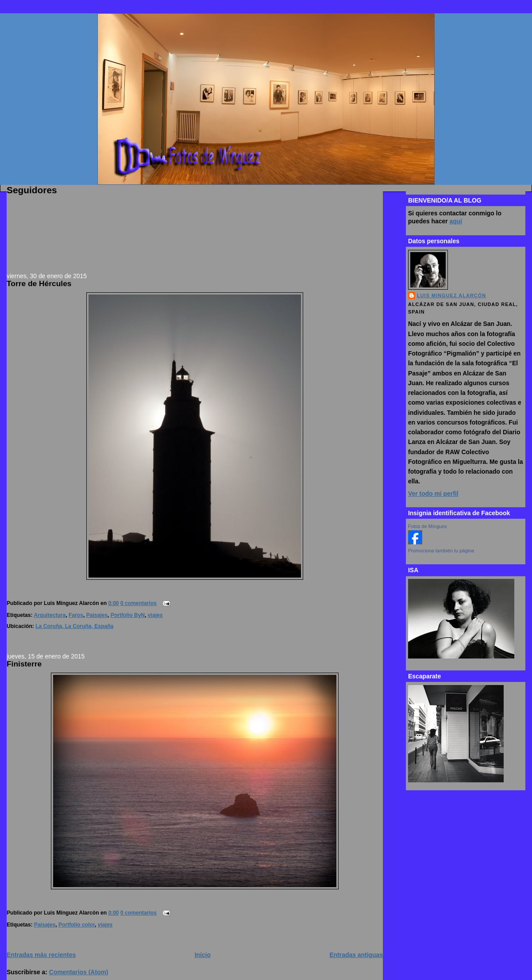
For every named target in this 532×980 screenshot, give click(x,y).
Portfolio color (77, 925)
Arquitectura (50, 615)
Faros (76, 615)
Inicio (203, 955)
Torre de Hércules (39, 283)
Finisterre (24, 664)
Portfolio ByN (128, 615)
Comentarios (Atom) (79, 972)
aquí (456, 221)
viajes (155, 615)
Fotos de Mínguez (428, 526)
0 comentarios (139, 603)
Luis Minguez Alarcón (451, 295)
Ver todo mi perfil (433, 494)
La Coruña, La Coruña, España (74, 626)
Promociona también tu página (441, 551)
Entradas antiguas (356, 955)
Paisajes (97, 615)
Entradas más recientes (41, 955)
